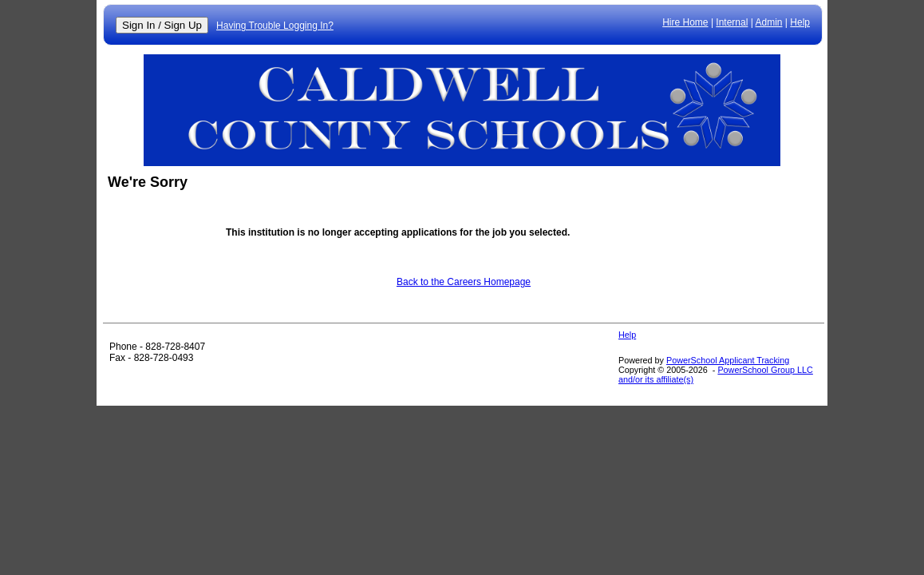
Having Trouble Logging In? (275, 26)
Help (800, 22)
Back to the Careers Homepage (464, 282)
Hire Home (685, 22)
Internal (732, 22)
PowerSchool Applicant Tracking (728, 360)
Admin (769, 22)
